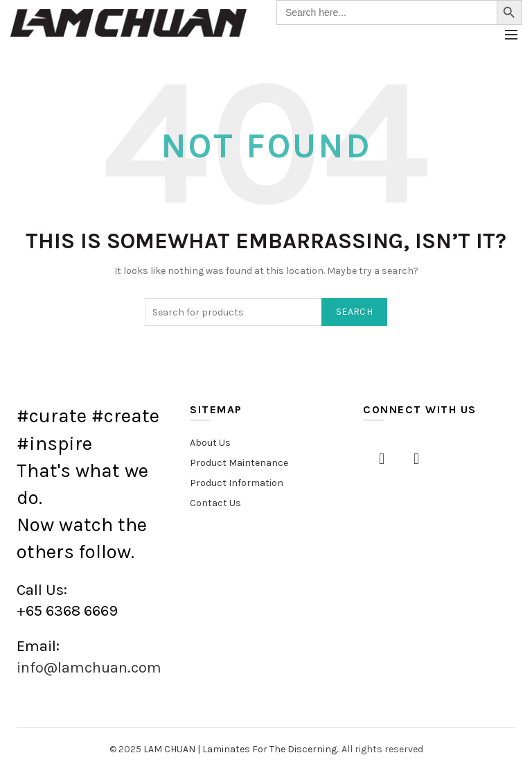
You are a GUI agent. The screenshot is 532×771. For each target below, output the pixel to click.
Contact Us (215, 503)
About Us (210, 443)
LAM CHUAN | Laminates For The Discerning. (241, 749)
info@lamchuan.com (89, 668)
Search (354, 312)
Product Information (237, 483)
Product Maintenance (239, 463)
